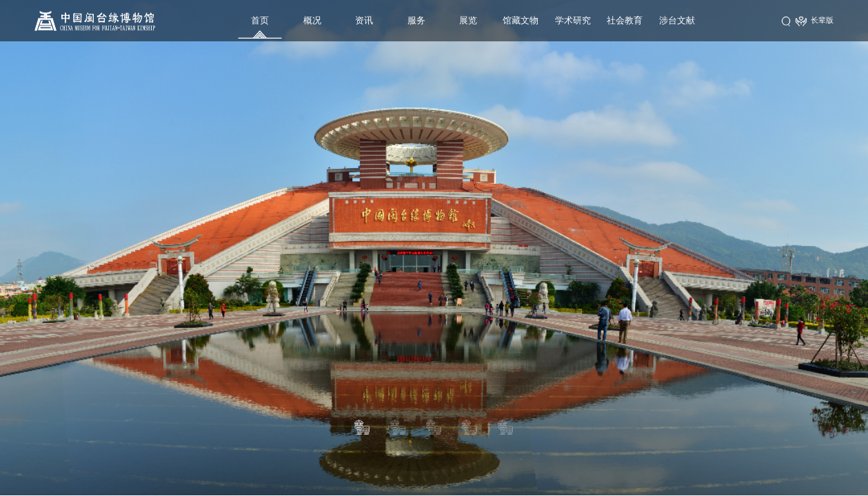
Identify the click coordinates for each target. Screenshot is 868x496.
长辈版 (814, 21)
